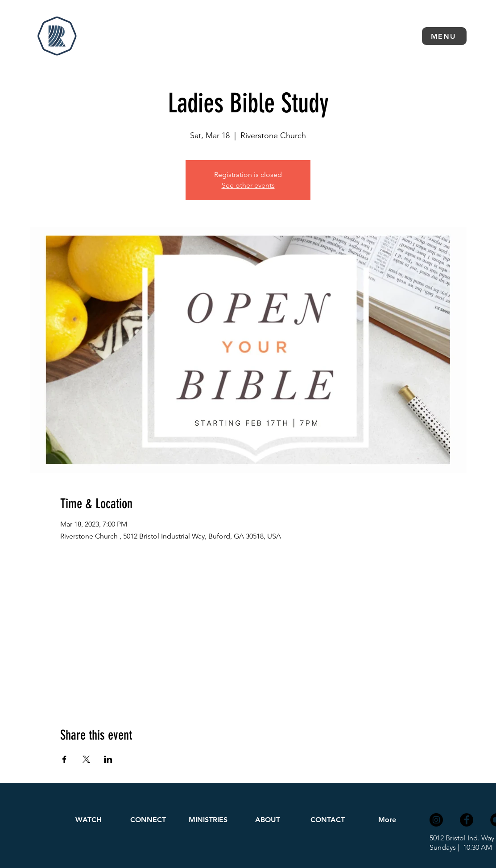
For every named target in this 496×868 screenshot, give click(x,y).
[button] (444, 36)
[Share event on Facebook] (64, 759)
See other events (248, 185)
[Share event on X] (86, 759)
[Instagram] (436, 820)
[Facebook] (467, 820)
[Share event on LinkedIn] (108, 759)
